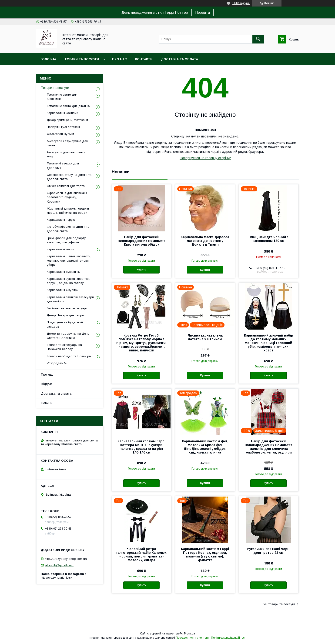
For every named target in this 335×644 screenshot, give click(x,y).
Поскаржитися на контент (192, 638)
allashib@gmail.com (59, 565)
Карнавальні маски (61, 249)
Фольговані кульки (60, 134)
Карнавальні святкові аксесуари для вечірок (70, 299)
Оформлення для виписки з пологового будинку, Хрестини (67, 197)
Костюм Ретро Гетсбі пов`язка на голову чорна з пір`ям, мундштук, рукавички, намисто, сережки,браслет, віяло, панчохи (141, 343)
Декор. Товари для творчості (68, 315)
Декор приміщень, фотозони (67, 120)
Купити (141, 270)
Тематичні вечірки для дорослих (63, 165)
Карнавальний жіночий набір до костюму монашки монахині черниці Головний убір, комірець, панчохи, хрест (269, 343)
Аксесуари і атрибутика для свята (67, 143)
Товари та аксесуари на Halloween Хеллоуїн (64, 347)
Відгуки (47, 384)
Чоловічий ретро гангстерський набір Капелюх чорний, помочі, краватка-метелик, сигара (141, 554)
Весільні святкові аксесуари (67, 308)
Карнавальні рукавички (64, 272)
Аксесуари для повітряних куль (66, 154)
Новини (47, 403)
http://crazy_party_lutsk (57, 578)
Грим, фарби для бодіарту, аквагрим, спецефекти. (67, 240)
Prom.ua (189, 634)
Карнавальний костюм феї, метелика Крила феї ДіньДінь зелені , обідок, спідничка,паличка (205, 447)
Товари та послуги (82, 59)
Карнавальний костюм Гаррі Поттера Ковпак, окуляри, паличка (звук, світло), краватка (205, 554)
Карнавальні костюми (62, 113)
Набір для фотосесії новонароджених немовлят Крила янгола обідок (141, 241)
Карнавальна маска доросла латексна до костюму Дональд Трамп (205, 241)
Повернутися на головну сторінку (205, 158)
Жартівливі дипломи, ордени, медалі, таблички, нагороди (68, 211)
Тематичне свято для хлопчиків (62, 97)
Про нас (119, 59)
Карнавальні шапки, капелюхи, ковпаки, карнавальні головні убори (69, 260)
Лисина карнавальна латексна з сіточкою (205, 337)
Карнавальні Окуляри (63, 290)
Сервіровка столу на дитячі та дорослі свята (69, 177)
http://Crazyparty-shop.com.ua (66, 559)
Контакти (144, 59)
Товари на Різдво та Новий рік (69, 356)
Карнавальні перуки (61, 220)
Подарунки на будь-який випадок (65, 324)
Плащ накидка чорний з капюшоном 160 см (268, 239)
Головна (48, 59)
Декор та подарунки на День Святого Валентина (68, 336)
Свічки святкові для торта (66, 186)
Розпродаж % (57, 363)
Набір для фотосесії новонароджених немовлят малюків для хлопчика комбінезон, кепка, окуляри (268, 447)
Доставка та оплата (179, 59)
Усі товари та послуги (279, 604)
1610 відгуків (241, 3)
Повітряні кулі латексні (63, 127)
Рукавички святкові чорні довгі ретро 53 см (269, 551)
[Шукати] (258, 39)
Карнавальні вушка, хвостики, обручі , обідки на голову (68, 281)
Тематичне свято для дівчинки (69, 106)
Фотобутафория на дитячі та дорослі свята (68, 229)
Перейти (203, 12)
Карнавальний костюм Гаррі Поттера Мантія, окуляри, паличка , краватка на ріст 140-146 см (141, 447)
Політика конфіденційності (229, 638)
